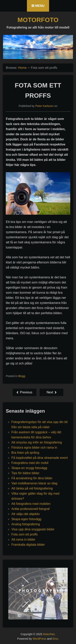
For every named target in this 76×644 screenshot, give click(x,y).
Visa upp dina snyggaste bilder (33, 529)
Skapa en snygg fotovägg (29, 468)
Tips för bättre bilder (25, 473)
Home (22, 68)
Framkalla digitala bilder (28, 545)
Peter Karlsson (44, 106)
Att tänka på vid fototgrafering (32, 488)
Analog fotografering (26, 524)
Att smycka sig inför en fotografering (37, 442)
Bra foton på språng (25, 453)
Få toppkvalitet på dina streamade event (39, 458)
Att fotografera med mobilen (31, 504)
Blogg (22, 376)
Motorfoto (38, 20)
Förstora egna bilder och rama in (34, 448)
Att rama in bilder (23, 540)
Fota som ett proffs (24, 534)
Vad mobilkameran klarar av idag (34, 483)
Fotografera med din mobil (30, 463)
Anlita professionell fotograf (30, 509)
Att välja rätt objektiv (25, 514)
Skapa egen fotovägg (26, 519)
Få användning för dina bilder (32, 478)
